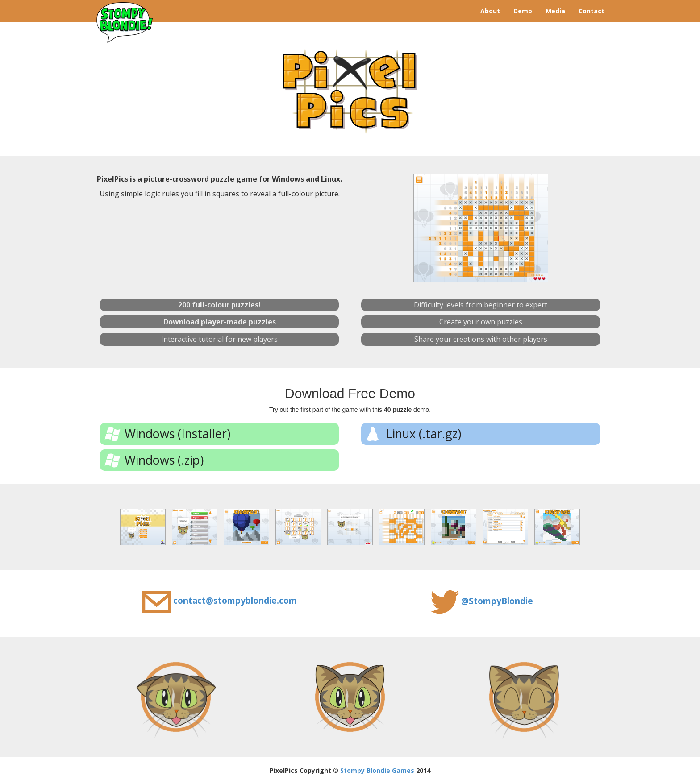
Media (555, 11)
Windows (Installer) (177, 433)
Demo (523, 11)
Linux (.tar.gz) (423, 433)
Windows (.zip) (164, 460)
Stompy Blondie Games (377, 770)
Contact (592, 11)
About (490, 11)
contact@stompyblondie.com (235, 601)
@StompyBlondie (497, 601)
